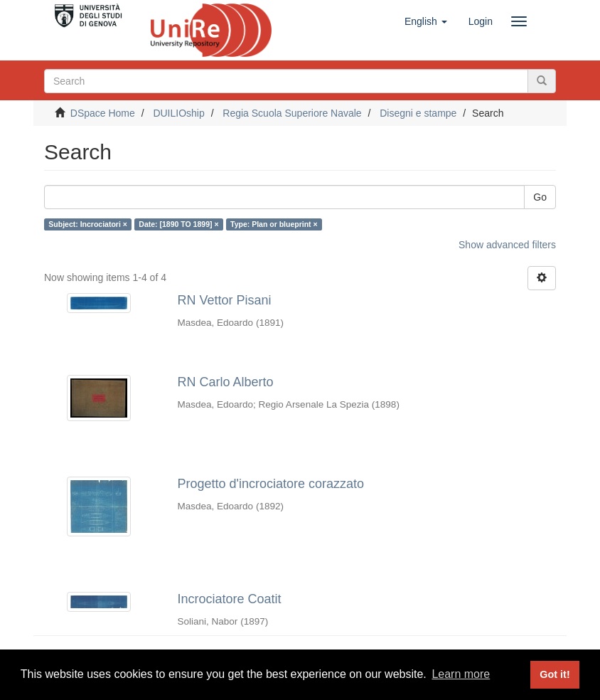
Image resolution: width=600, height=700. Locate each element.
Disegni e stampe (418, 113)
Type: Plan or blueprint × (274, 224)
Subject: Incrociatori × (88, 224)
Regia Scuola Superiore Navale (292, 113)
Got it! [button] (555, 674)
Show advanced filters (507, 245)
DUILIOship (178, 113)
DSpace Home (103, 113)
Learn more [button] (461, 674)
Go (540, 197)
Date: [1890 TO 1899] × (178, 224)
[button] (426, 21)
